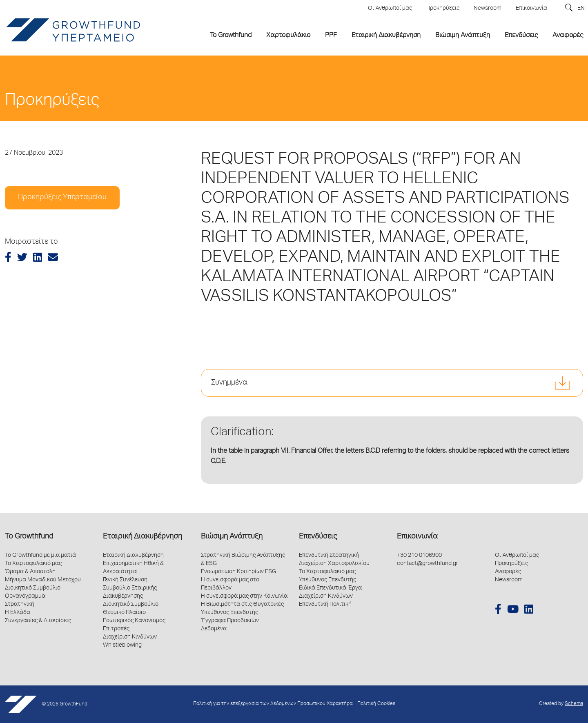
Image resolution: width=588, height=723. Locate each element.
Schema (574, 704)
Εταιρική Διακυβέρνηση (143, 537)
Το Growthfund (29, 537)
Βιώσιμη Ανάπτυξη (232, 537)
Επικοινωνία (417, 537)
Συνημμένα (229, 383)
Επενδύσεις (318, 537)
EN (581, 9)
